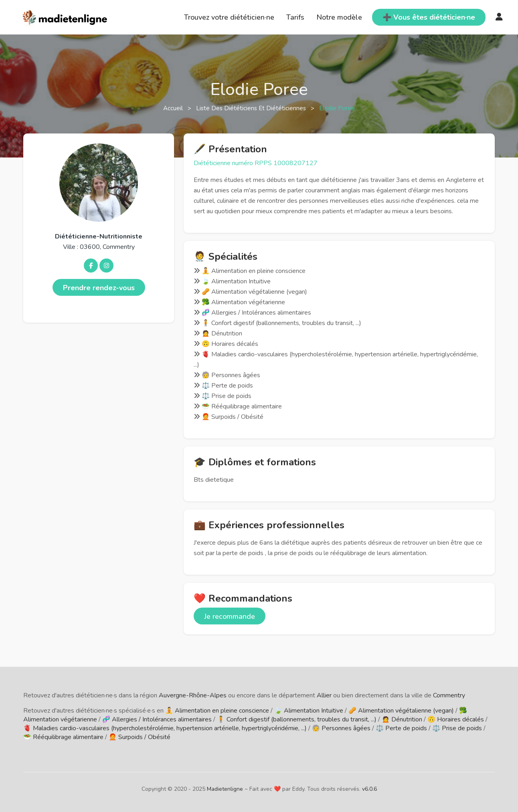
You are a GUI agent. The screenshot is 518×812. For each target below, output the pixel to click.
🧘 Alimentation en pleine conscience (217, 711)
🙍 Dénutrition (402, 719)
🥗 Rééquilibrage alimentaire (63, 737)
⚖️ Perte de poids (401, 728)
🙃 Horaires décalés (456, 719)
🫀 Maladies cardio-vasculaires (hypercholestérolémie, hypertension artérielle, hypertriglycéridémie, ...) (165, 728)
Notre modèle (339, 17)
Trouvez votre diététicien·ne (229, 17)
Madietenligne (225, 789)
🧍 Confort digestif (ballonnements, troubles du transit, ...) (297, 719)
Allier (324, 695)
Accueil (174, 108)
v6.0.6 (369, 789)
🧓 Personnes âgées (341, 728)
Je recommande (230, 616)
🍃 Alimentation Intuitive (309, 711)
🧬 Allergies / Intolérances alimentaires (157, 719)
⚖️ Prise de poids (457, 728)
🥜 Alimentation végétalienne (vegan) (401, 711)
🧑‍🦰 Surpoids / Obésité (140, 737)
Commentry (449, 695)
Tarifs (295, 17)
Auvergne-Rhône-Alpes (193, 695)
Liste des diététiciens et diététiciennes (252, 108)
